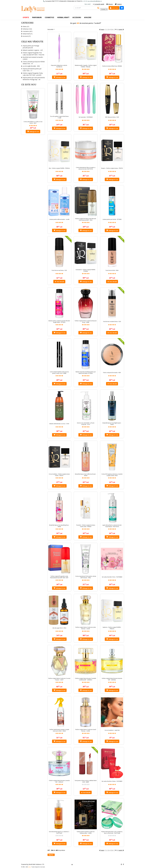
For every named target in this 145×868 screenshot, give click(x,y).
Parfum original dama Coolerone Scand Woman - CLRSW (86, 730)
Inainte (121, 29)
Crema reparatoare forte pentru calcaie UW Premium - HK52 (86, 577)
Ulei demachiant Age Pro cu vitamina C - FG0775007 (59, 832)
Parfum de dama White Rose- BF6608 (112, 66)
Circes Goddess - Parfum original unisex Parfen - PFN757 (59, 475)
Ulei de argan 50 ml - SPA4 (59, 628)
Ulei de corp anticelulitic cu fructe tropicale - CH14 (86, 424)
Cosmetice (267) (27, 31)
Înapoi (51, 855)
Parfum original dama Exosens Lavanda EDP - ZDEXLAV (59, 781)
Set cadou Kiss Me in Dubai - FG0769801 (112, 781)
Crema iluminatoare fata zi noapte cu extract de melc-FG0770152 (86, 168)
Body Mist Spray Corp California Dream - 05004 (86, 475)
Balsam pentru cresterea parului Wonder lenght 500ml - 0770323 (59, 322)
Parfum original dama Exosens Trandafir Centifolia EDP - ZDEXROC (86, 679)
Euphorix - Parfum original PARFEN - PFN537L (112, 628)
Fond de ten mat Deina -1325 (59, 270)
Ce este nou (29, 85)
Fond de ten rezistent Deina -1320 (112, 322)
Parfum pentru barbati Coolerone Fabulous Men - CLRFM (86, 832)
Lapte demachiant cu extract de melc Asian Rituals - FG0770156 (112, 526)
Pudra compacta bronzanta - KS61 (112, 373)
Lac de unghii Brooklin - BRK (31, 66)
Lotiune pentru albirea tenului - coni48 (59, 219)
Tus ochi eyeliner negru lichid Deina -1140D (59, 117)
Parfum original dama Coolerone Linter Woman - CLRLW (86, 628)
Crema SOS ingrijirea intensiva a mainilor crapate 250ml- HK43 (112, 475)
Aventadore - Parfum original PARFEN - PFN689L (86, 270)
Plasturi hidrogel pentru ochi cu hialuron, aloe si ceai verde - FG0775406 (112, 832)
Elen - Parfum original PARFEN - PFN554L (59, 168)
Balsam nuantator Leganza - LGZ (33, 50)
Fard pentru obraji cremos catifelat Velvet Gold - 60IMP (86, 781)
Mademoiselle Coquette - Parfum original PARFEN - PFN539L (86, 66)
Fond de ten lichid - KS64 (112, 270)
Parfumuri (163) (27, 29)
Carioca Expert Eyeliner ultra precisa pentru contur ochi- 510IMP (59, 373)
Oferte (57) (26, 27)
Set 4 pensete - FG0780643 (86, 117)
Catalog (118, 4)
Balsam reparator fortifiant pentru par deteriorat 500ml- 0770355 (86, 373)
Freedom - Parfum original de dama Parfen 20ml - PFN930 (86, 526)
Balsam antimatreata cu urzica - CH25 (59, 424)
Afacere (110, 4)
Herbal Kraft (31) (28, 34)
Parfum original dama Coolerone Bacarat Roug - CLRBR (86, 322)
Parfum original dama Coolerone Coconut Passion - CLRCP (59, 679)
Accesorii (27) (27, 36)
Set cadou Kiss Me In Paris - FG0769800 (112, 577)
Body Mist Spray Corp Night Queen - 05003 (112, 424)
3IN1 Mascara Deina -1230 (112, 117)
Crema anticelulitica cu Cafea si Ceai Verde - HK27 (33, 122)
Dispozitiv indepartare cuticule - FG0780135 (59, 66)
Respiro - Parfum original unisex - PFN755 (112, 168)
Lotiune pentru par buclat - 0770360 (112, 219)
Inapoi (102, 29)
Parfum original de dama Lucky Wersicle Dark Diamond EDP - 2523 (86, 219)
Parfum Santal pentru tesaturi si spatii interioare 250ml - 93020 (59, 730)
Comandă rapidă (99, 4)
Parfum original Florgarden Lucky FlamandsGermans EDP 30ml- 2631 (59, 577)
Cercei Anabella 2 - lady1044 (112, 730)
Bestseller (50, 29)
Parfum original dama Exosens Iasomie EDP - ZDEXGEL (112, 679)
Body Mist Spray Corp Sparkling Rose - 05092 (59, 526)
